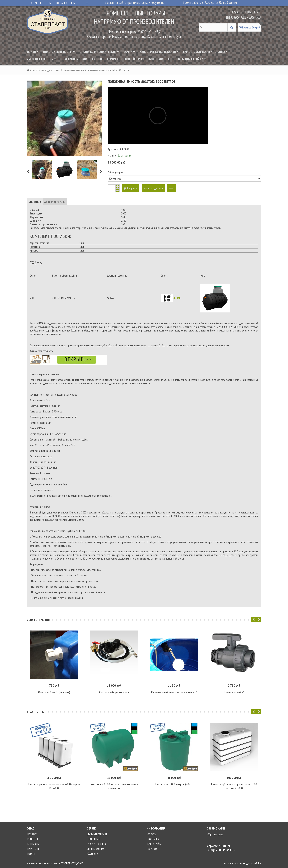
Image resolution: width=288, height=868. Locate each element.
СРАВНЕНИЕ (93, 839)
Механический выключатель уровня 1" (174, 692)
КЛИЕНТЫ (76, 3)
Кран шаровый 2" (234, 692)
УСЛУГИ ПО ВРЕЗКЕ (97, 844)
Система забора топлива (114, 692)
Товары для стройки (190, 59)
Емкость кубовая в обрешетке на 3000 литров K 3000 (234, 786)
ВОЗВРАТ (32, 834)
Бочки (129, 52)
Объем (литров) (115, 172)
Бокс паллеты (159, 59)
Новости (31, 854)
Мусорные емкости (41, 59)
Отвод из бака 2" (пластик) (54, 692)
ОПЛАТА (151, 834)
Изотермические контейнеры (122, 59)
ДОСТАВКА (61, 3)
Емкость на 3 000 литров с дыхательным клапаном (114, 786)
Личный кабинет (95, 849)
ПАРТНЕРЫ (33, 849)
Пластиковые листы (59, 52)
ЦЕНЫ (48, 3)
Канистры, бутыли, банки (159, 52)
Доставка (152, 849)
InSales (257, 863)
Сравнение (93, 854)
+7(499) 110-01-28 (246, 12)
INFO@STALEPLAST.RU (243, 17)
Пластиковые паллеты (78, 59)
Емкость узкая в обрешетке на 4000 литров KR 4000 (54, 786)
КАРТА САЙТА (154, 844)
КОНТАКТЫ (35, 3)
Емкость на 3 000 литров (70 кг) (174, 784)
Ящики (32, 52)
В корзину (130, 188)
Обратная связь (215, 834)
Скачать (177, 298)
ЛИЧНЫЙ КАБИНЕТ (97, 834)
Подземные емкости (74, 70)
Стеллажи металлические (99, 52)
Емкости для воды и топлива (205, 52)
